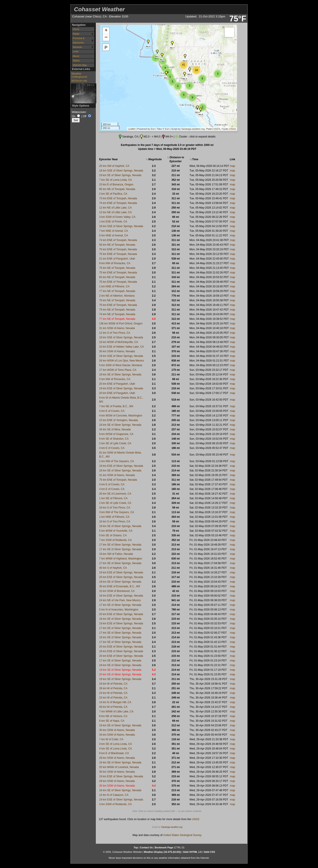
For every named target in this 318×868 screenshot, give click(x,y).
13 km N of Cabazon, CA (114, 795)
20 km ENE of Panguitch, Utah (117, 384)
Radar (76, 34)
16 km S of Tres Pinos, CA (115, 508)
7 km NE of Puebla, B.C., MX (116, 406)
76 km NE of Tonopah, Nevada (117, 300)
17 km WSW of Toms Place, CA (118, 370)
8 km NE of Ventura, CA (113, 716)
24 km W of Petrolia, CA (113, 684)
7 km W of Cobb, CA (111, 739)
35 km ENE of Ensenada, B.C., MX (120, 586)
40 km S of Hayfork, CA (113, 568)
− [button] (106, 38)
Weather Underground (79, 75)
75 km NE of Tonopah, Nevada (117, 268)
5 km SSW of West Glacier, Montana (121, 365)
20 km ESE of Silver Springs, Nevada (121, 577)
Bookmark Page (164, 847)
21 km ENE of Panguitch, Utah (117, 259)
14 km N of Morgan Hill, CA (115, 702)
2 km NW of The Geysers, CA (117, 461)
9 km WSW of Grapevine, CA (116, 434)
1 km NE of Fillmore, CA (113, 498)
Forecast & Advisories (79, 40)
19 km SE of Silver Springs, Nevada (120, 175)
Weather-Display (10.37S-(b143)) (163, 852)
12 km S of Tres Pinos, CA (115, 333)
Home (76, 29)
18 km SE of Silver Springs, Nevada (120, 375)
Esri (153, 129)
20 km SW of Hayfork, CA (114, 166)
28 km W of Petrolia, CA (113, 688)
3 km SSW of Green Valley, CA (117, 217)
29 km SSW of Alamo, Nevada (117, 758)
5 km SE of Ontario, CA (113, 535)
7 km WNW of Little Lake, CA (116, 712)
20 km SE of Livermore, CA (115, 494)
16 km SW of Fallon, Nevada (116, 554)
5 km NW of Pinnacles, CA (115, 379)
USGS (217, 129)
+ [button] (106, 31)
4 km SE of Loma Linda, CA (115, 744)
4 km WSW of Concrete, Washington (121, 416)
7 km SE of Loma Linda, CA (115, 180)
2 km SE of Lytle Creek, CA (115, 443)
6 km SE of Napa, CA (112, 721)
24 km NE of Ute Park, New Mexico (120, 600)
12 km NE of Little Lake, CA (115, 208)
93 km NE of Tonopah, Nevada (117, 245)
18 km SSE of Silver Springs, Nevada (121, 171)
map (232, 166)
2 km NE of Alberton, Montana (117, 296)
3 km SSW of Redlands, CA (115, 804)
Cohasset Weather (99, 9)
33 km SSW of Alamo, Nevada (117, 735)
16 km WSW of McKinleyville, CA (119, 342)
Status (76, 60)
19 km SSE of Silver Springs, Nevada (121, 337)
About (76, 56)
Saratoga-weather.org (193, 129)
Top (136, 847)
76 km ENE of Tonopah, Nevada (118, 249)
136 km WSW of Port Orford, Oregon (121, 324)
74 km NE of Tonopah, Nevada (117, 314)
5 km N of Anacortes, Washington (119, 610)
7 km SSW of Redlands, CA (115, 540)
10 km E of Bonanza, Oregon (116, 185)
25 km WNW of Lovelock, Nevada (119, 767)
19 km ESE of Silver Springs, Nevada (121, 388)
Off (85, 116)
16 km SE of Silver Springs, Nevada (120, 763)
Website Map (80, 65)
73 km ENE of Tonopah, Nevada (118, 198)
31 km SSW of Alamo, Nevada (117, 328)
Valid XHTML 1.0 (192, 852)
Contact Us (146, 847)
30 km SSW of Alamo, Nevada (117, 351)
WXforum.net (79, 81)
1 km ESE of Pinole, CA (113, 222)
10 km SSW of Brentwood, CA (117, 591)
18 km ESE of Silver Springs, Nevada (121, 466)
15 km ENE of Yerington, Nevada (118, 420)
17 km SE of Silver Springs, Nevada (120, 545)
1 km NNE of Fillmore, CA (114, 286)
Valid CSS (209, 852)
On (74, 116)
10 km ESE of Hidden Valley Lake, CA (122, 347)
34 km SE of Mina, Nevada (115, 429)
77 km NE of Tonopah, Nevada (117, 291)
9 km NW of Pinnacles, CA (115, 263)
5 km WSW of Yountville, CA (116, 531)
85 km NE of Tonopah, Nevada (117, 189)
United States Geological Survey (182, 835)
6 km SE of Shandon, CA (114, 439)
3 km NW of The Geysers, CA (117, 512)
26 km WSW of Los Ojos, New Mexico (122, 361)
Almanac (78, 47)
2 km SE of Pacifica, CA (113, 194)
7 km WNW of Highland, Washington (121, 559)
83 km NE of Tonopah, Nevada (117, 277)
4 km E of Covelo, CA (112, 411)
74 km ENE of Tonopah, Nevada (118, 203)
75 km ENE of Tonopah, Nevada (118, 254)
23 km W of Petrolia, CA (113, 693)
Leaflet (132, 129)
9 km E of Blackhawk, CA (114, 753)
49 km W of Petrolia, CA (113, 707)
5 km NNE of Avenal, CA (114, 235)
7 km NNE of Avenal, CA (114, 231)
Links (76, 51)
